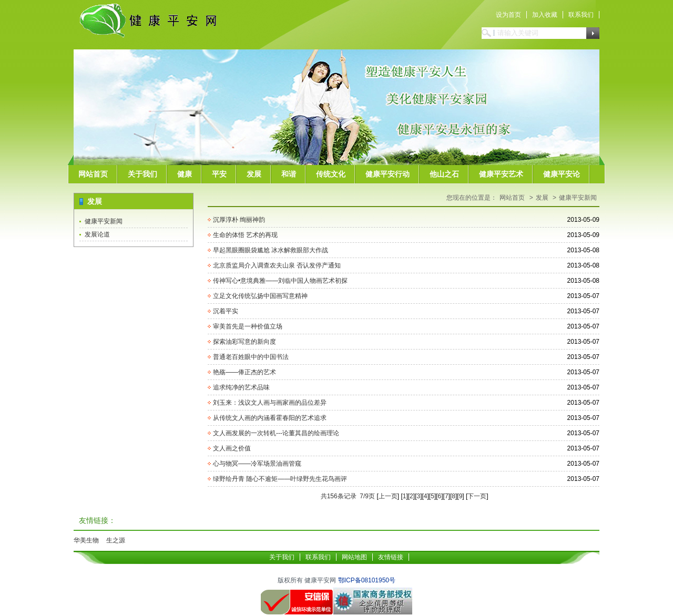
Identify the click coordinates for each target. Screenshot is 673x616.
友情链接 (391, 557)
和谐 (289, 174)
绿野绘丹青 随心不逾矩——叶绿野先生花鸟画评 (280, 479)
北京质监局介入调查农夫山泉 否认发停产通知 (277, 265)
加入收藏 (545, 15)
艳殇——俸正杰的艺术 (244, 372)
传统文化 (331, 174)
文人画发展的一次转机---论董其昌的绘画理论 (276, 433)
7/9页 (367, 496)
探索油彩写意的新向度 (244, 342)
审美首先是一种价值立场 (248, 326)
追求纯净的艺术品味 (241, 387)
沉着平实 (226, 311)
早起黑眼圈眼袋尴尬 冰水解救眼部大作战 (271, 250)
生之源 (116, 540)
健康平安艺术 (501, 174)
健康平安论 (562, 174)
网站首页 (93, 174)
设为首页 (508, 15)
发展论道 (97, 234)
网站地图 (354, 557)
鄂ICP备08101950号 (367, 580)
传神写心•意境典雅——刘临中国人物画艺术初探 (280, 281)
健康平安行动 (388, 174)
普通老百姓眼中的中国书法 (251, 357)
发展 (254, 174)
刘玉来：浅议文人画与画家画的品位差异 (270, 403)
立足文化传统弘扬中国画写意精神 (260, 296)
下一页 (477, 496)
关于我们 (142, 174)
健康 (185, 174)
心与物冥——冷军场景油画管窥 (257, 464)
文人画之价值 (232, 448)
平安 (219, 174)
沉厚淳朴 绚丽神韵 (239, 220)
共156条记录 (338, 496)
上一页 (388, 496)
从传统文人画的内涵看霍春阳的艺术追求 (270, 418)
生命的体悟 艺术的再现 (245, 235)
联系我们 (581, 15)
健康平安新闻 (104, 221)
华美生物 (86, 540)
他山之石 (444, 174)
